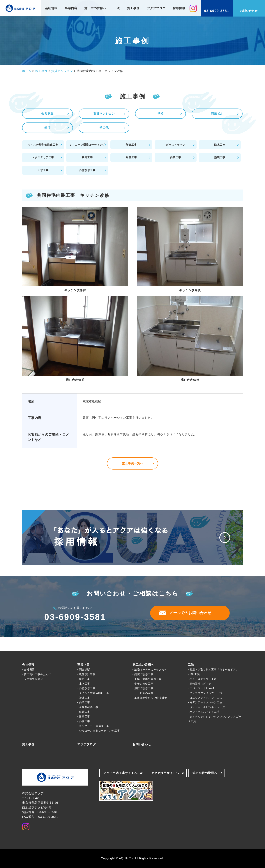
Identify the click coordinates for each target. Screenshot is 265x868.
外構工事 (85, 721)
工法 (117, 8)
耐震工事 (131, 157)
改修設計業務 (87, 674)
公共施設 (47, 114)
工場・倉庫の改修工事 (148, 679)
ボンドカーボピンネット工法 (207, 707)
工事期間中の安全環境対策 (151, 698)
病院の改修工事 (144, 674)
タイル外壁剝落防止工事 (94, 693)
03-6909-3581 (75, 617)
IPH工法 (195, 674)
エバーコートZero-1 (202, 688)
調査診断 (85, 670)
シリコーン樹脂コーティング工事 (100, 731)
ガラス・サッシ (176, 145)
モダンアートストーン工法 (206, 702)
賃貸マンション (104, 114)
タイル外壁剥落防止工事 (43, 145)
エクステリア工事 (43, 157)
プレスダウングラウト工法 (206, 693)
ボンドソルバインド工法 (205, 712)
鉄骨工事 (87, 157)
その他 (104, 128)
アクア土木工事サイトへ (120, 773)
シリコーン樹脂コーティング (87, 145)
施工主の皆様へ (95, 8)
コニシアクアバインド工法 (206, 698)
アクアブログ (156, 8)
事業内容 (71, 8)
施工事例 (133, 8)
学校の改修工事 (144, 684)
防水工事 (220, 145)
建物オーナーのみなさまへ (151, 670)
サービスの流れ (144, 693)
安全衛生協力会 (33, 679)
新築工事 (131, 145)
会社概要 (29, 670)
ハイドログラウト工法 (203, 679)
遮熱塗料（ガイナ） (202, 684)
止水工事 (43, 170)
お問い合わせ (142, 744)
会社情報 (51, 8)
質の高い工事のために (38, 674)
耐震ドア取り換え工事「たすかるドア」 (214, 670)
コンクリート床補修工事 (94, 726)
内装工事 (175, 157)
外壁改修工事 (87, 170)
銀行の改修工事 (144, 688)
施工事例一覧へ (132, 463)
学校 (161, 114)
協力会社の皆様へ (205, 773)
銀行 (47, 128)
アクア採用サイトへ (165, 773)
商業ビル (217, 114)
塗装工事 (220, 157)
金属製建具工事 (89, 707)
